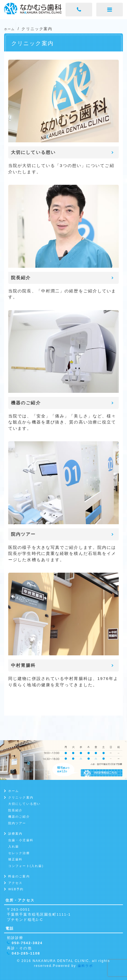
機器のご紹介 (19, 817)
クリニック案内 (21, 797)
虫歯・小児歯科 (21, 840)
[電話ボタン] (79, 10)
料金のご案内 (19, 876)
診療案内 (15, 834)
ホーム (14, 791)
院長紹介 (15, 810)
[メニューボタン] (110, 10)
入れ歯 (14, 846)
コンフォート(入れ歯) (26, 866)
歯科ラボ (85, 966)
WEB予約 (16, 889)
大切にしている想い (24, 804)
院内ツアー (17, 823)
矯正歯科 (15, 859)
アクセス (15, 883)
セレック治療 (19, 853)
